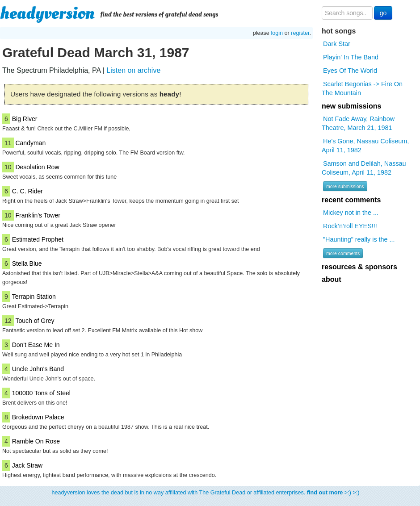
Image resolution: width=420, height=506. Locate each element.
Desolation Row (37, 167)
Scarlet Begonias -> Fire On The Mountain (362, 88)
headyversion (47, 13)
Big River (25, 119)
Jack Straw (27, 465)
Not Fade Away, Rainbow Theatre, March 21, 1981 (358, 123)
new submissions (351, 106)
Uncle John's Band (38, 369)
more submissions (345, 186)
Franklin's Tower (38, 215)
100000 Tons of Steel (41, 393)
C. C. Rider (27, 191)
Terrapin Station (34, 297)
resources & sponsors (359, 267)
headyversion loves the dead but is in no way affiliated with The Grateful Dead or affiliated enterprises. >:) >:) (206, 493)
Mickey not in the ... (351, 213)
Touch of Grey (35, 321)
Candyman (30, 143)
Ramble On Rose (36, 441)
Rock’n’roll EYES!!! (350, 226)
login (277, 33)
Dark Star (337, 44)
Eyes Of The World (350, 71)
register (300, 33)
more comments (343, 253)
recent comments (351, 200)
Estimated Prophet (38, 239)
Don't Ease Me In (36, 345)
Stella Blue (27, 263)
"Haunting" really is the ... (359, 239)
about (332, 279)
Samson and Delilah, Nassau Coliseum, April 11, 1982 (364, 168)
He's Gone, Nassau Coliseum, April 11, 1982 (365, 146)
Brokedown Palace (38, 417)
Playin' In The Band (351, 57)
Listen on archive (133, 70)
